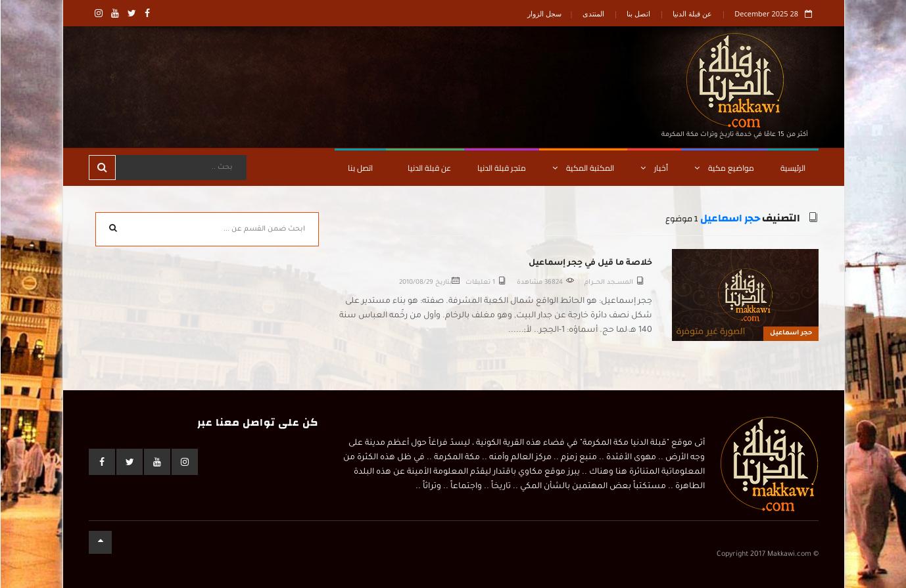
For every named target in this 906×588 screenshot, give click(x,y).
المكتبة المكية (583, 168)
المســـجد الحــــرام (608, 283)
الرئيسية (792, 168)
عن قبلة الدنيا (692, 13)
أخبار (654, 168)
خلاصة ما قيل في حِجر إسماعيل (590, 263)
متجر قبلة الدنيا (501, 168)
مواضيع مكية (724, 168)
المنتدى (593, 13)
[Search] (180, 168)
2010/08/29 (416, 283)
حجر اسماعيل (729, 218)
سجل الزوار (544, 13)
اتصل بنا (638, 13)
